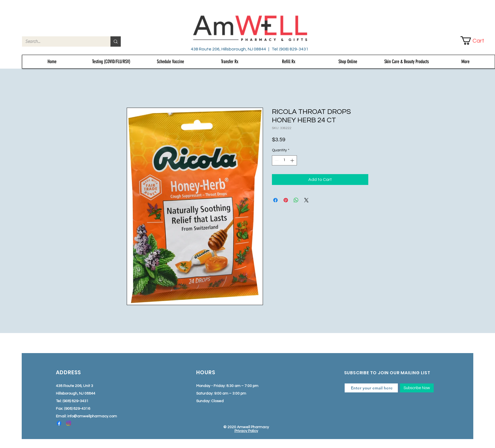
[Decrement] (276, 160)
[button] (477, 41)
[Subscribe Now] (417, 388)
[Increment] (293, 160)
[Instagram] (69, 423)
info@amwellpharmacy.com (92, 416)
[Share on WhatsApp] (296, 200)
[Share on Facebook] (275, 200)
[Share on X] (306, 200)
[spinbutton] (284, 160)
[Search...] (62, 41)
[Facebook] (59, 423)
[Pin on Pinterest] (286, 200)
